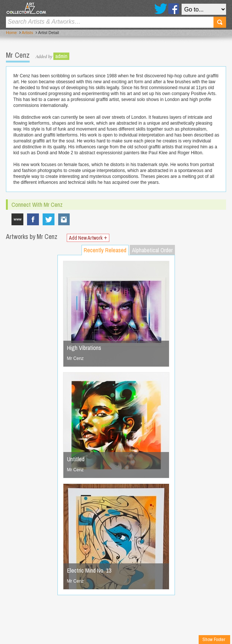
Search (220, 22)
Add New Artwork (88, 238)
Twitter (161, 9)
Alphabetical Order (152, 250)
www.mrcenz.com (17, 219)
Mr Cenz (75, 358)
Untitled (76, 459)
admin (61, 56)
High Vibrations (84, 348)
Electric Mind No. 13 (89, 570)
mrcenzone (64, 219)
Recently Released (105, 250)
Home (11, 33)
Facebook (174, 9)
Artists (28, 33)
